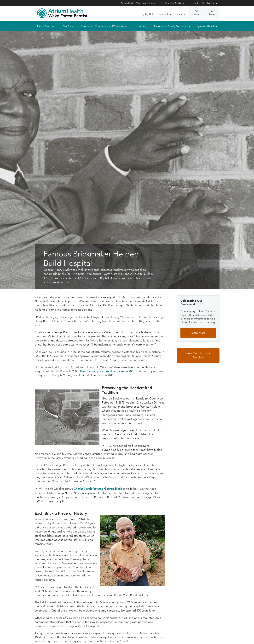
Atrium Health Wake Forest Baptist (138, 3)
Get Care (68, 26)
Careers (182, 14)
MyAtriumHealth (205, 26)
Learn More (198, 333)
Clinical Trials (165, 14)
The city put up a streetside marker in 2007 (107, 371)
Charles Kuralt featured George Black (98, 489)
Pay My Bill (147, 14)
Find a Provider (46, 26)
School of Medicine (175, 3)
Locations (140, 26)
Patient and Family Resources (171, 26)
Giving (196, 13)
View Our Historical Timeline (198, 356)
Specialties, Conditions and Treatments (104, 26)
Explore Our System (204, 3)
